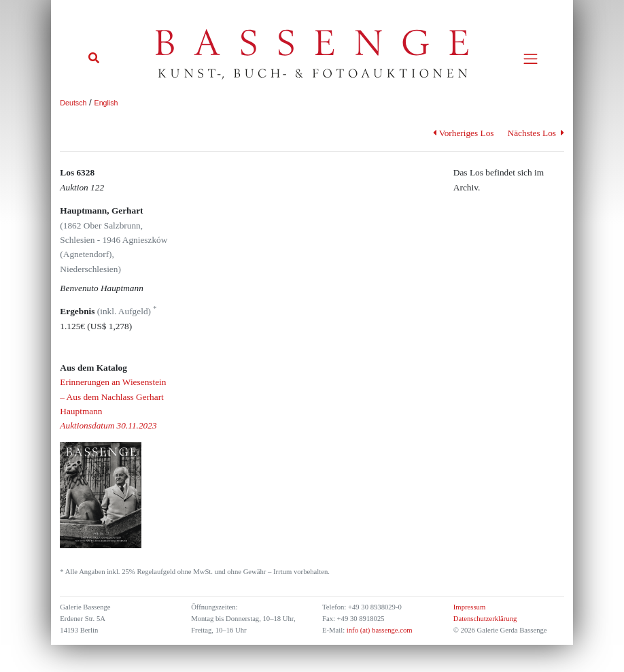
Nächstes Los (536, 133)
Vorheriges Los (463, 133)
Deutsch (73, 103)
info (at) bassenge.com (378, 630)
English (106, 103)
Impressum (469, 607)
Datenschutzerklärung (485, 619)
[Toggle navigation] (531, 59)
